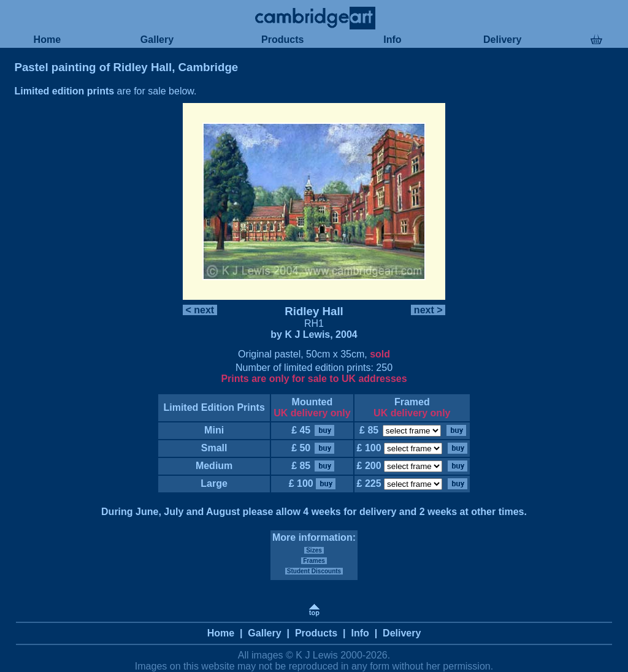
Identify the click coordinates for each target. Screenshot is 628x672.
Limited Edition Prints (214, 407)
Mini (214, 430)
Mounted (312, 402)
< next (200, 310)
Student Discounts (314, 571)
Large (214, 483)
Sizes (314, 550)
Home (47, 40)
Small (214, 448)
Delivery (503, 40)
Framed (412, 402)
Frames (314, 561)
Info (392, 40)
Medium (214, 466)
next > (428, 310)
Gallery (157, 40)
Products (283, 40)
